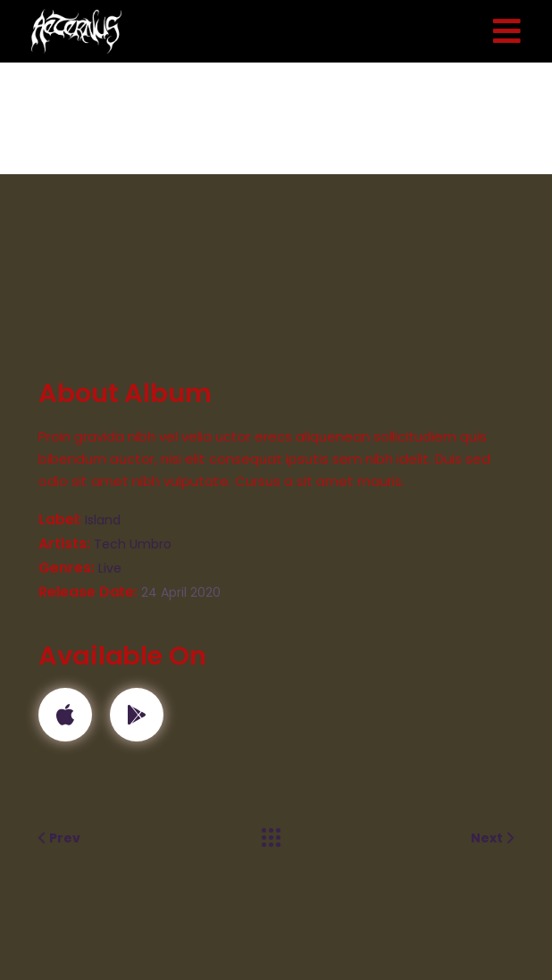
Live (110, 568)
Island (103, 520)
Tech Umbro (133, 544)
